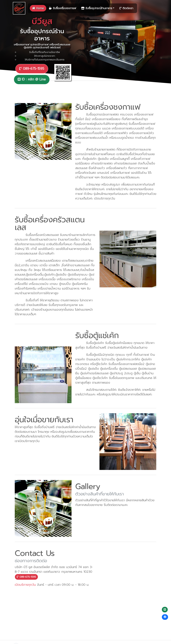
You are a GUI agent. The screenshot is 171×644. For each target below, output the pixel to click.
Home (38, 8)
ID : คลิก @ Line (32, 79)
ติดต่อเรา (126, 8)
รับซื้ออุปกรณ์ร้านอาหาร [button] (97, 8)
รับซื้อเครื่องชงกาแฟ (63, 8)
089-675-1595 (32, 69)
